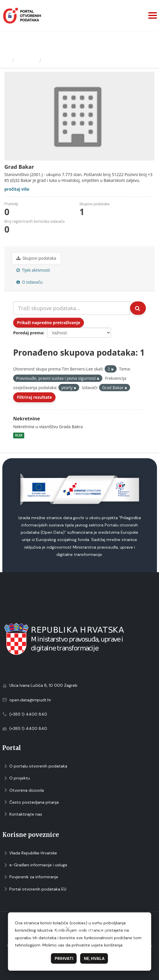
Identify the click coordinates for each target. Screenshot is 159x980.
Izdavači (27, 60)
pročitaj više (17, 189)
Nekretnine (26, 419)
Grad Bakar (59, 60)
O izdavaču (30, 282)
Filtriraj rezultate (34, 397)
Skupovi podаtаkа (36, 258)
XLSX (19, 435)
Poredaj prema (28, 333)
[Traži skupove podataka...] (72, 308)
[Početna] (7, 60)
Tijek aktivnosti (33, 270)
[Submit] (138, 308)
